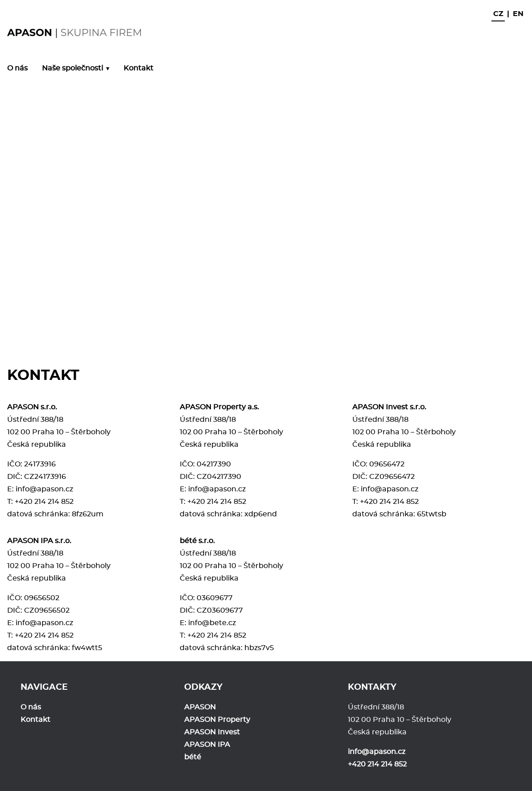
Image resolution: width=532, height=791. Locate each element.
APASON (200, 707)
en (518, 14)
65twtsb (432, 514)
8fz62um (88, 514)
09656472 (387, 464)
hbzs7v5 (259, 648)
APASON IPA (207, 745)
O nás (17, 68)
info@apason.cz (44, 489)
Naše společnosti (72, 68)
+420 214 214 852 (44, 502)
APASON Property (217, 720)
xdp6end (261, 514)
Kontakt (138, 68)
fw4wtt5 (87, 648)
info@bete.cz (212, 623)
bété (193, 757)
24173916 (40, 464)
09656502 (42, 598)
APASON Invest (212, 732)
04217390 (214, 464)
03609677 (215, 598)
